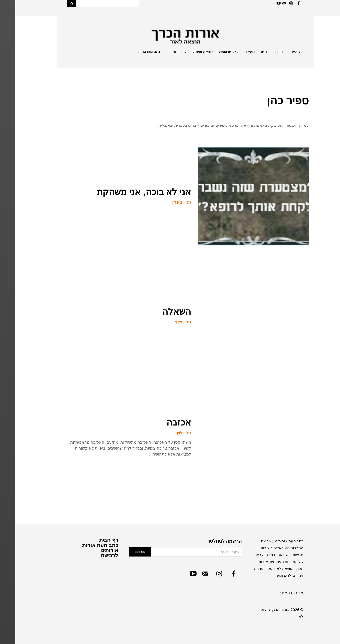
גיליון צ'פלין (166, 202)
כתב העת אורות (85, 545)
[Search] (56, 4)
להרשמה (125, 552)
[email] (181, 552)
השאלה (161, 312)
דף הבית (94, 540)
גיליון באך (168, 322)
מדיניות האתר (276, 593)
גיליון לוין (169, 433)
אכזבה (163, 422)
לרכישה (94, 555)
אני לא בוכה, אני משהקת (129, 192)
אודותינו (94, 550)
